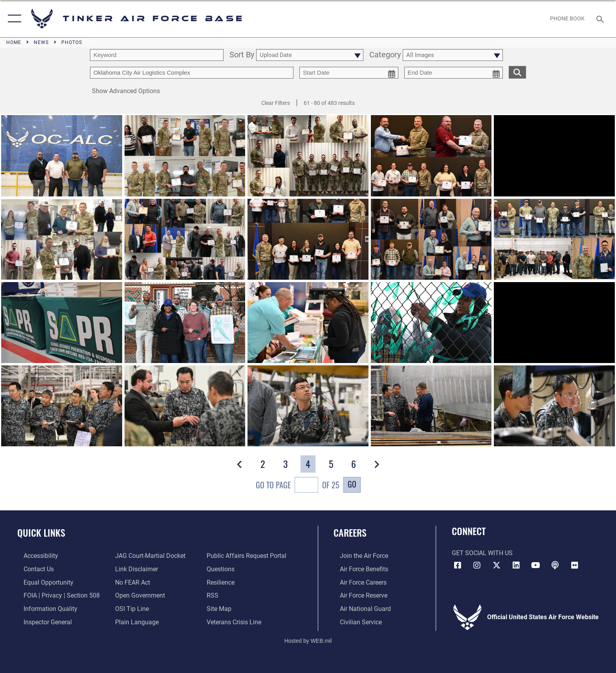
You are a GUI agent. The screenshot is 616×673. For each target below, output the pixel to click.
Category (385, 55)
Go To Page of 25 (298, 486)
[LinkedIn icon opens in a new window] (516, 565)
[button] (13, 19)
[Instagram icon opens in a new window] (477, 565)
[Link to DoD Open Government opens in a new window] (138, 595)
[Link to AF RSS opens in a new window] (214, 595)
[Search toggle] (601, 19)
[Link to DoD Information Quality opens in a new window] (44, 608)
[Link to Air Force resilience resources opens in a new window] (223, 582)
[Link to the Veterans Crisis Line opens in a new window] (236, 621)
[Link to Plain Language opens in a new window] (135, 621)
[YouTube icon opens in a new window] (535, 565)
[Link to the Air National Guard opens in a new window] (359, 608)
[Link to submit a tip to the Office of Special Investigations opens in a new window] (130, 608)
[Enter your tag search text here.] (192, 73)
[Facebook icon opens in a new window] (458, 565)
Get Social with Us (482, 553)
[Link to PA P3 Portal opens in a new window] (248, 556)
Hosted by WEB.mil (308, 640)
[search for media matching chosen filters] (517, 72)
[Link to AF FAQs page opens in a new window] (223, 569)
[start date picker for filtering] (349, 73)
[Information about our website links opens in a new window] (135, 569)
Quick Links (41, 533)
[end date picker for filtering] (454, 73)
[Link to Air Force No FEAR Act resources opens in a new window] (131, 582)
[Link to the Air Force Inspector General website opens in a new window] (41, 621)
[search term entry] (157, 55)
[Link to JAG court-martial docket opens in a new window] (148, 556)
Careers (350, 533)
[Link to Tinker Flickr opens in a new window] (575, 565)
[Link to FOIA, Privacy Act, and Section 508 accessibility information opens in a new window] (55, 595)
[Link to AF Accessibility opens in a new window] (35, 556)
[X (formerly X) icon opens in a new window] (497, 565)
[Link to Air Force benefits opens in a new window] (358, 569)
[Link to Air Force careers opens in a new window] (357, 582)
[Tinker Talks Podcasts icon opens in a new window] (555, 565)
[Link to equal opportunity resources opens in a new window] (42, 582)
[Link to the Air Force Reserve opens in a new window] (357, 595)
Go (352, 484)
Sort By (242, 55)
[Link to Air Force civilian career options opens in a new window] (355, 621)
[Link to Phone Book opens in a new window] (567, 18)
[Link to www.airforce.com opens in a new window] (358, 556)
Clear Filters (276, 103)
